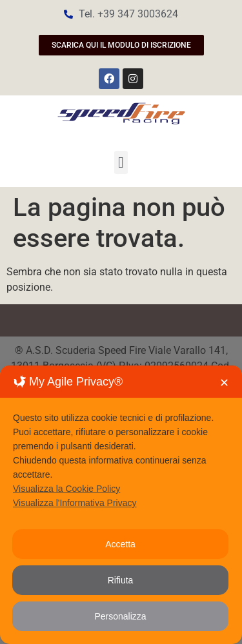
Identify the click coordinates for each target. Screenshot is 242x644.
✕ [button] (224, 383)
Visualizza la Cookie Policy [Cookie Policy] (66, 489)
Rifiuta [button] (121, 580)
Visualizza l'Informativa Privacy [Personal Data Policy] (75, 503)
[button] (121, 162)
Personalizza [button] (120, 616)
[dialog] (121, 505)
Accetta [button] (120, 544)
